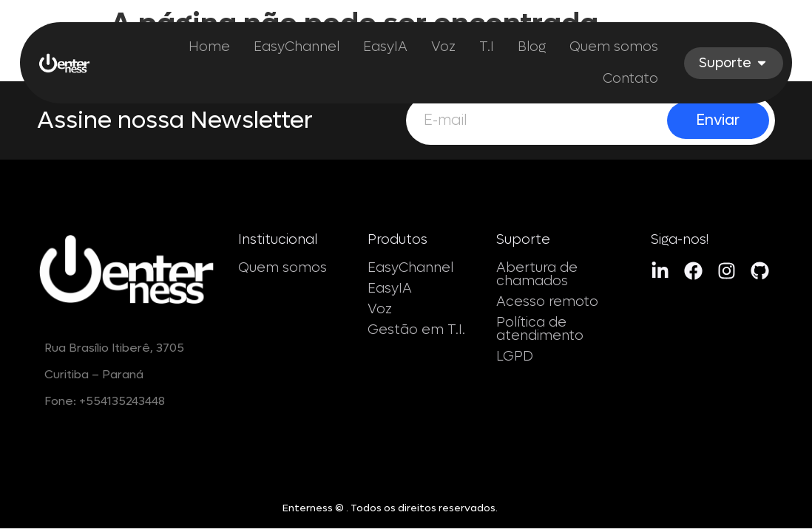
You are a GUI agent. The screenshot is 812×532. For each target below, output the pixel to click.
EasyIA (390, 289)
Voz (380, 309)
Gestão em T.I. (416, 330)
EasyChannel (410, 268)
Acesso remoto (547, 302)
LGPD (515, 357)
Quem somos (282, 268)
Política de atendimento (540, 329)
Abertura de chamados (537, 274)
